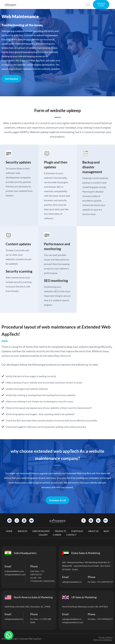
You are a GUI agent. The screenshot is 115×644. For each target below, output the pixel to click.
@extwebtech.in (16, 619)
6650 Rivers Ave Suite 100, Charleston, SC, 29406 (27, 607)
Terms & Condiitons (103, 640)
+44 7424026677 (105, 619)
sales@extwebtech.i (71, 619)
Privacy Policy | (106, 637)
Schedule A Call (57, 500)
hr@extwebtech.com (14, 571)
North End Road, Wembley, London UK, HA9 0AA (85, 607)
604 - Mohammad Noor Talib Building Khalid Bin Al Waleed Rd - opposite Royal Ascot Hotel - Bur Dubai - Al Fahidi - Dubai (87, 566)
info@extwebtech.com (15, 574)
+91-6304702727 (105, 582)
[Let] (89, 52)
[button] (101, 5)
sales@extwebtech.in (72, 582)
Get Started (11, 79)
